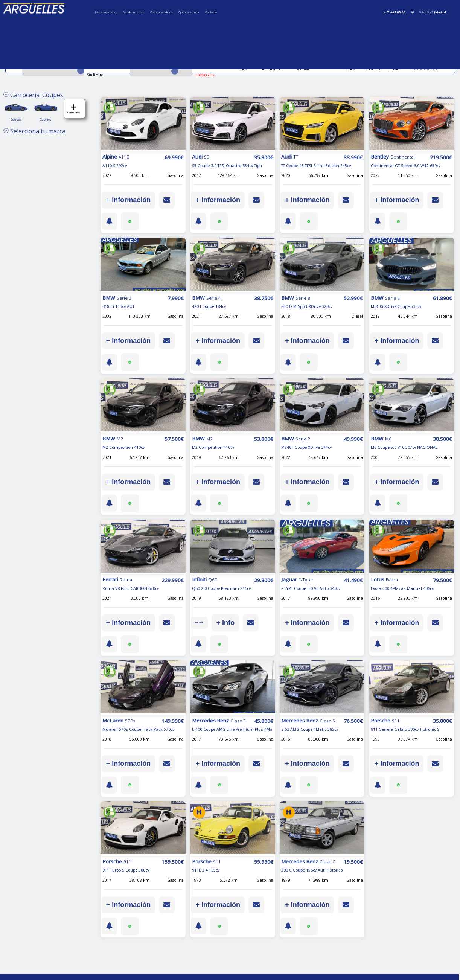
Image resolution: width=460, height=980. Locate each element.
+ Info (230, 623)
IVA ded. (202, 623)
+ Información (129, 200)
